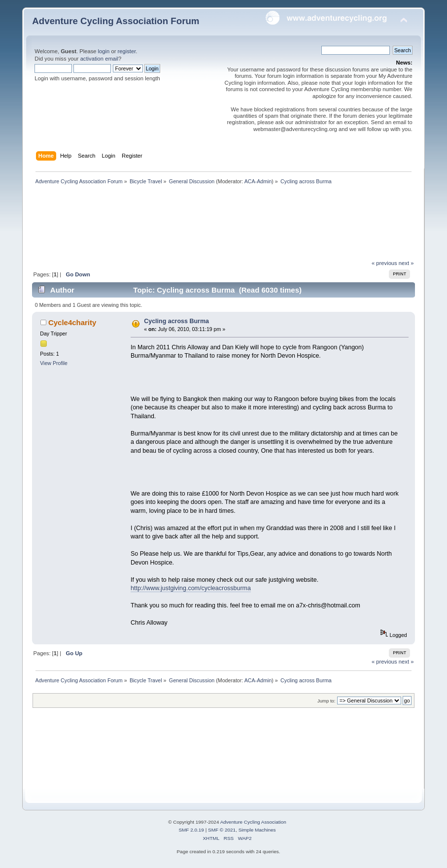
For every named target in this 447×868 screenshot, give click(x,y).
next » (406, 263)
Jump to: (327, 701)
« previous (384, 263)
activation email (99, 59)
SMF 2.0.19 (191, 830)
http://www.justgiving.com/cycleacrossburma (191, 588)
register (127, 51)
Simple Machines (257, 830)
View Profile (54, 363)
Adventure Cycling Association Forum (116, 21)
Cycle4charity (72, 322)
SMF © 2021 (222, 830)
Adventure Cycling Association (253, 822)
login (104, 51)
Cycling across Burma (176, 321)
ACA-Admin (258, 181)
